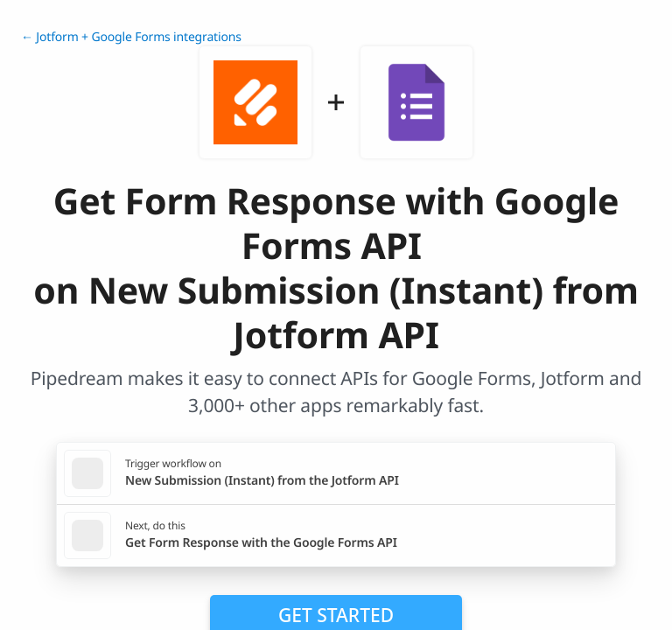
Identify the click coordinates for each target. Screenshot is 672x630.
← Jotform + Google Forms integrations (131, 37)
